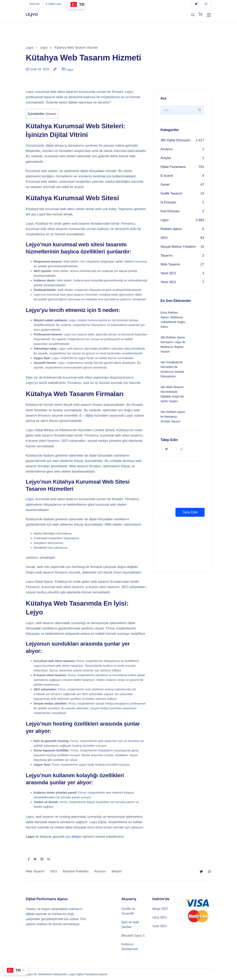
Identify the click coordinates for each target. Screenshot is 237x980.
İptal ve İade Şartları (130, 925)
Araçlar (166, 158)
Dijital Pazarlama (173, 167)
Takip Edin (190, 512)
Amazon (167, 149)
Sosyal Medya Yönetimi (178, 247)
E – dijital (86, 416)
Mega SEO (160, 909)
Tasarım (166, 255)
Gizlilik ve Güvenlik (128, 911)
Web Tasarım (170, 264)
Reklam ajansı (171, 229)
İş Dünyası (168, 202)
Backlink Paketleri (76, 871)
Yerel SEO (168, 273)
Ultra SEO (160, 917)
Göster (51, 114)
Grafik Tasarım (171, 193)
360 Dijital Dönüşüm (175, 140)
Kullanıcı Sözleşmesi (130, 947)
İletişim (117, 871)
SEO (164, 238)
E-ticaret (167, 176)
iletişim (77, 837)
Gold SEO (160, 926)
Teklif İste (34, 4)
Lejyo (70, 69)
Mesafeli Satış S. (134, 936)
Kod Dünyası (170, 211)
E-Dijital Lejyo (54, 4)
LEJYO (32, 14)
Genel (165, 185)
